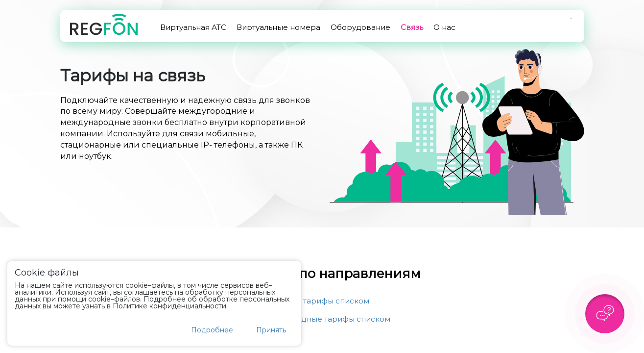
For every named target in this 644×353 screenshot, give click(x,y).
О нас (444, 27)
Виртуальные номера (278, 27)
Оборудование (360, 27)
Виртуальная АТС (193, 27)
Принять (271, 330)
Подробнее (212, 330)
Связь (412, 27)
